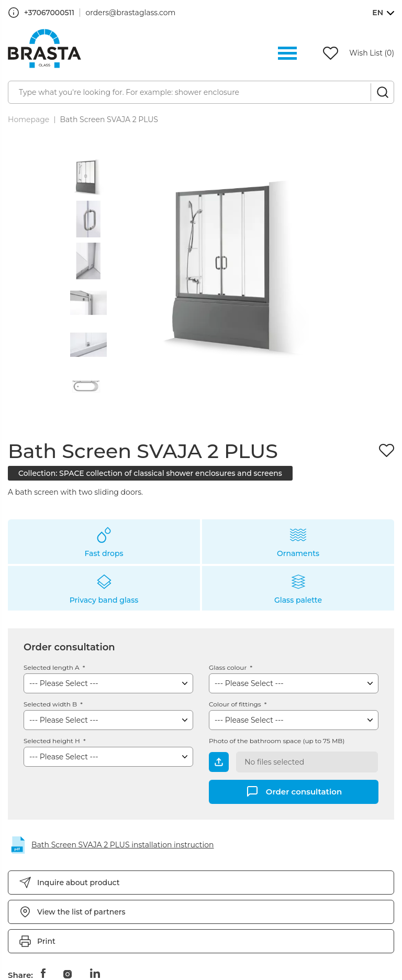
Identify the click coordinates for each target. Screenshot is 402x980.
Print (46, 941)
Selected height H (53, 741)
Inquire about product (79, 883)
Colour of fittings (236, 704)
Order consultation (304, 791)
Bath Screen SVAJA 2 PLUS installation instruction (123, 845)
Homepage (29, 119)
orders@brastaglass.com (131, 13)
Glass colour (228, 667)
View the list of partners (81, 912)
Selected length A (52, 667)
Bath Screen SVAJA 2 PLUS (109, 119)
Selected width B (51, 704)
